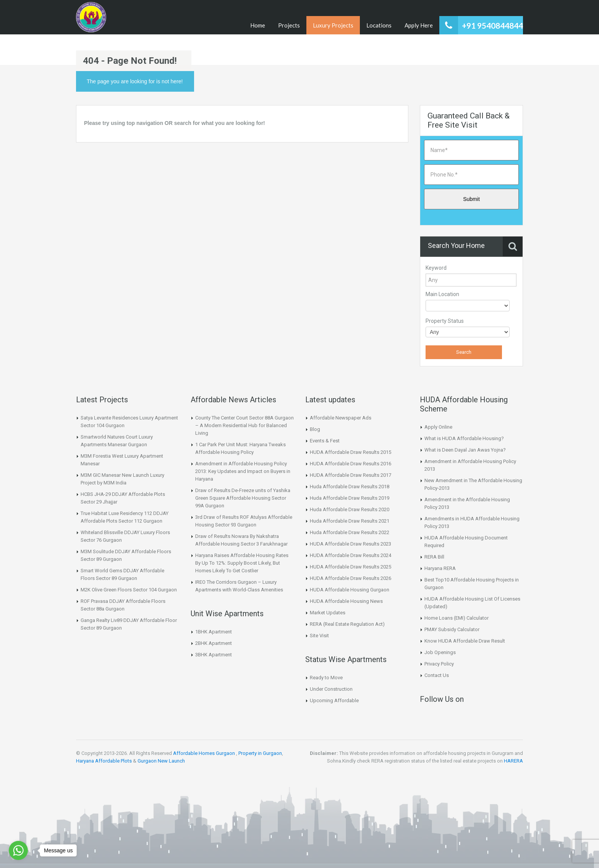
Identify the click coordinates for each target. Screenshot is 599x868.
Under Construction (331, 689)
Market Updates (328, 613)
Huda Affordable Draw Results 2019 (350, 498)
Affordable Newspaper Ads (341, 418)
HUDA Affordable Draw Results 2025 (350, 567)
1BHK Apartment (214, 632)
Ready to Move (326, 678)
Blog (315, 429)
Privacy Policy (439, 664)
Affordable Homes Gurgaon (204, 753)
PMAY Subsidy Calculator (452, 629)
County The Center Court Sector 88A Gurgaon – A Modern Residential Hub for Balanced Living (244, 425)
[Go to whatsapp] (18, 850)
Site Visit (319, 636)
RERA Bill (434, 557)
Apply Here (419, 25)
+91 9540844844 (492, 25)
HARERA (513, 761)
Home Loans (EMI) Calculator (457, 618)
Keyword (436, 268)
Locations (379, 25)
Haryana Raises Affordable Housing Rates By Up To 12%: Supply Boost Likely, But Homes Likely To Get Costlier (242, 563)
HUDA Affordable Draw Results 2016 (350, 464)
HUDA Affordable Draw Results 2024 (350, 555)
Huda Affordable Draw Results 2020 (350, 509)
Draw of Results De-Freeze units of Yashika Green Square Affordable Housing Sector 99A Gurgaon (243, 498)
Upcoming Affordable (334, 700)
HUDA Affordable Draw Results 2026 (350, 578)
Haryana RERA (440, 568)
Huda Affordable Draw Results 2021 (350, 521)
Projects (289, 25)
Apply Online (438, 427)
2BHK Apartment (214, 643)
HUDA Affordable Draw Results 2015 (350, 452)
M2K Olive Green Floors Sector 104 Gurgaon (129, 590)
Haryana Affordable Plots (104, 761)
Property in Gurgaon (260, 753)
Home (258, 25)
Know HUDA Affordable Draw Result (465, 641)
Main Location (442, 294)
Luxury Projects (333, 25)
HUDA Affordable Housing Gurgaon (350, 590)
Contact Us (437, 675)
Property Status (445, 321)
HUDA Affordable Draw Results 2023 (350, 544)
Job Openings (440, 652)
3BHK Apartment (214, 655)
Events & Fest (325, 441)
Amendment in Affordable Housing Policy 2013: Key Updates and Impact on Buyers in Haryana (243, 471)
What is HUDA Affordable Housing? (464, 438)
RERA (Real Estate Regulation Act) (347, 624)
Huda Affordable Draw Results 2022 (350, 532)
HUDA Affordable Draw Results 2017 (350, 475)
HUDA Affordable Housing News (346, 601)
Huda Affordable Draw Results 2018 (350, 487)
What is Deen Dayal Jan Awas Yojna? (465, 450)
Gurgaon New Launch (161, 761)
